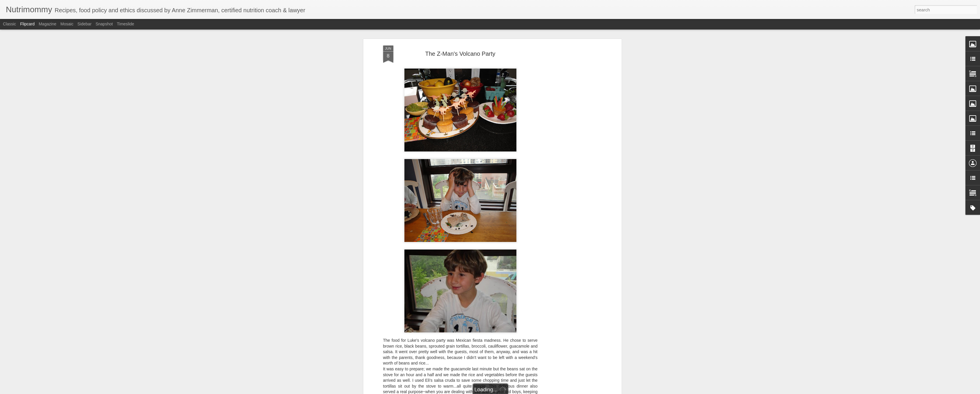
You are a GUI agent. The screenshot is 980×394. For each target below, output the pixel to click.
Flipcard (27, 24)
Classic (9, 24)
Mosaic (67, 24)
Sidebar (85, 24)
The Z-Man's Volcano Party (460, 54)
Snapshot (104, 24)
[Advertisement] (570, 137)
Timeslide (126, 24)
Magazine (48, 24)
